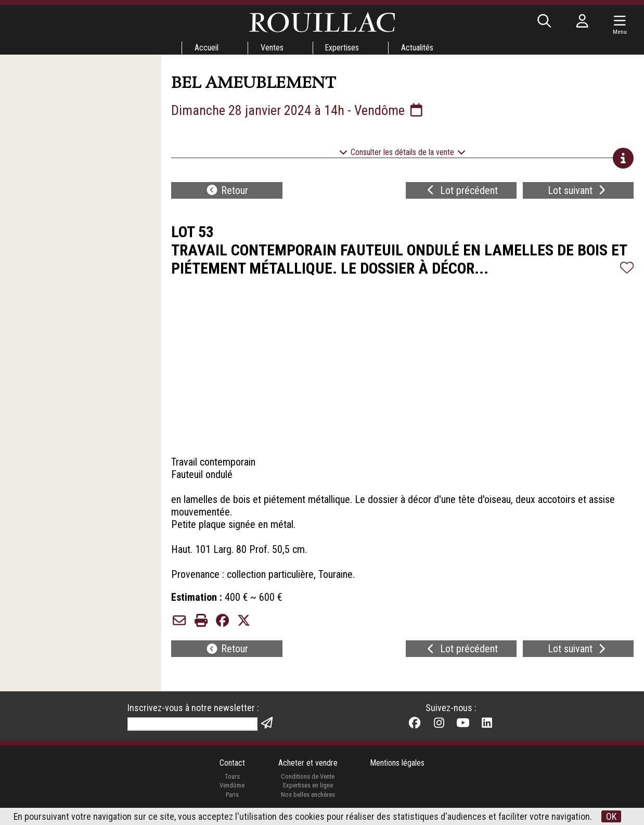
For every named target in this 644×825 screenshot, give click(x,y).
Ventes (272, 48)
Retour (227, 190)
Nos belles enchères (307, 795)
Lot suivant (578, 190)
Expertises (342, 48)
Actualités (418, 48)
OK (612, 816)
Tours (232, 776)
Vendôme (232, 786)
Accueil (206, 48)
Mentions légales (398, 763)
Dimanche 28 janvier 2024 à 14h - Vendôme (299, 110)
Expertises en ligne (307, 786)
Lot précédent (461, 190)
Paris (232, 795)
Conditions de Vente (308, 776)
